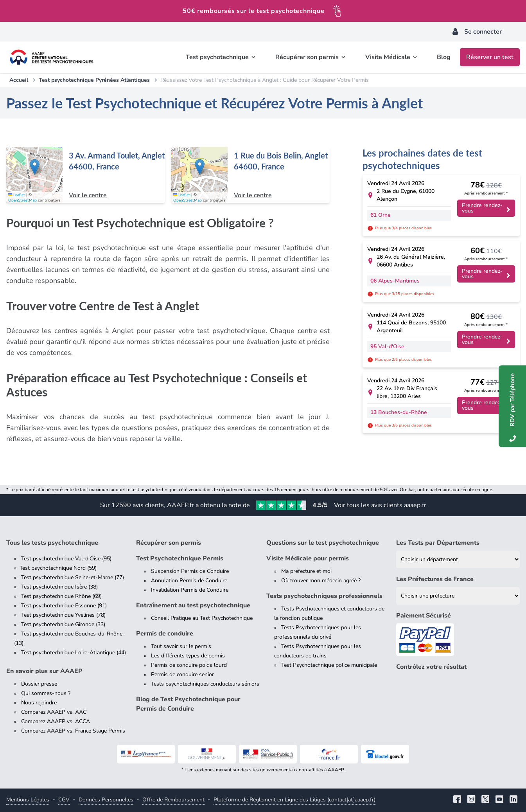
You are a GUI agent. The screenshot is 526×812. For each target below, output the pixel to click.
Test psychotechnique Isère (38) (59, 587)
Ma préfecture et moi (306, 571)
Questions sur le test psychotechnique (323, 543)
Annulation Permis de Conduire (189, 581)
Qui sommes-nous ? (46, 693)
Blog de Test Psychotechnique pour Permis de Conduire (188, 704)
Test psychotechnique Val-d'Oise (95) (66, 559)
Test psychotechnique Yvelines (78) (63, 615)
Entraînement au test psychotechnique (193, 605)
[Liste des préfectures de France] (458, 596)
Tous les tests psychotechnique (52, 543)
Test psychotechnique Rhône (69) (61, 596)
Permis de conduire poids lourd (189, 665)
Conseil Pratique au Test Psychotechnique (202, 618)
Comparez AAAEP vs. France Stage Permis (73, 731)
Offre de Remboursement (173, 800)
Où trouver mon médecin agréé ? (321, 581)
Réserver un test (490, 57)
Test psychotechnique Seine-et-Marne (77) (73, 577)
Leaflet (17, 195)
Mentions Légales (28, 800)
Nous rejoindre (39, 703)
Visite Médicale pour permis (308, 558)
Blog (444, 57)
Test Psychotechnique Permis (180, 558)
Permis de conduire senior (182, 674)
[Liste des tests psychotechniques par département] (458, 559)
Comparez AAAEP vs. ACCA (56, 721)
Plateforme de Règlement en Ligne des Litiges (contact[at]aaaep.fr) (294, 800)
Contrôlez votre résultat (431, 667)
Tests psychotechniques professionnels (324, 596)
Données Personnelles (106, 800)
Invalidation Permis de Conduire (190, 590)
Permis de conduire (165, 634)
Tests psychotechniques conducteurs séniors (205, 684)
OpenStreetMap (22, 200)
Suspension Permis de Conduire (190, 571)
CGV (64, 800)
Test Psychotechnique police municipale (329, 665)
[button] (35, 167)
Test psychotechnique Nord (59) (58, 568)
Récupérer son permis (169, 543)
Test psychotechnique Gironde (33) (63, 624)
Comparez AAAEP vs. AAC (54, 712)
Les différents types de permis (188, 656)
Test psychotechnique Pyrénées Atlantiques (94, 80)
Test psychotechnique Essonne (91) (64, 606)
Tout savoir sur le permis (181, 646)
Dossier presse (39, 684)
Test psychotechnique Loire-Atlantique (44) (74, 653)
